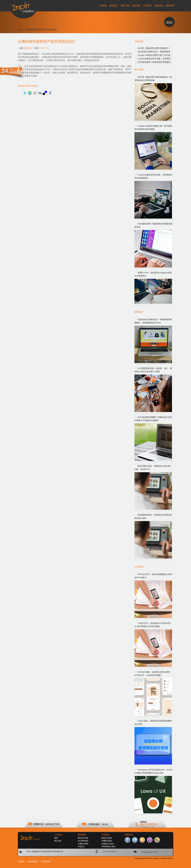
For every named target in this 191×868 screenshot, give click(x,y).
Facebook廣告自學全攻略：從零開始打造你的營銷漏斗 (162, 59)
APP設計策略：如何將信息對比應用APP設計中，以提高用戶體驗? (152, 674)
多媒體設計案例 (107, 844)
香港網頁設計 (33, 862)
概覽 (56, 838)
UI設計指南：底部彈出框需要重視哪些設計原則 (153, 722)
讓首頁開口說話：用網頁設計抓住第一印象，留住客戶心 (153, 468)
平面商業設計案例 (108, 847)
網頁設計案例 (107, 838)
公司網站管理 (46, 862)
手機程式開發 (83, 844)
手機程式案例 (107, 841)
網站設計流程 (83, 838)
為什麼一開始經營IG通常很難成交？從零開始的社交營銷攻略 (153, 79)
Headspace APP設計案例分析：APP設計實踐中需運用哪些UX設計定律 (153, 771)
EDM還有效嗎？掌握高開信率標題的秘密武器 (158, 62)
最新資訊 (28, 48)
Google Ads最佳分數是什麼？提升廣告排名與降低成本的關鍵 (153, 127)
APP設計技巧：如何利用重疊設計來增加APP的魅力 (153, 576)
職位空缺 (58, 841)
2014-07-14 (44, 48)
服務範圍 (82, 835)
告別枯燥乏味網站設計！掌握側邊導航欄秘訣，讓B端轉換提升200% (153, 321)
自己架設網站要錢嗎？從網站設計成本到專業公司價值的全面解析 (153, 419)
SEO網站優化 (83, 841)
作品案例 (105, 835)
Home (21, 30)
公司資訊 (58, 835)
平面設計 (81, 847)
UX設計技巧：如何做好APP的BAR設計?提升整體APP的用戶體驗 (153, 625)
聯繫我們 (129, 835)
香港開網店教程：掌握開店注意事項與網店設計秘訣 (153, 516)
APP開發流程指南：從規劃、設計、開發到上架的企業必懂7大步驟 (153, 370)
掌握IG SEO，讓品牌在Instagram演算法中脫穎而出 (153, 274)
